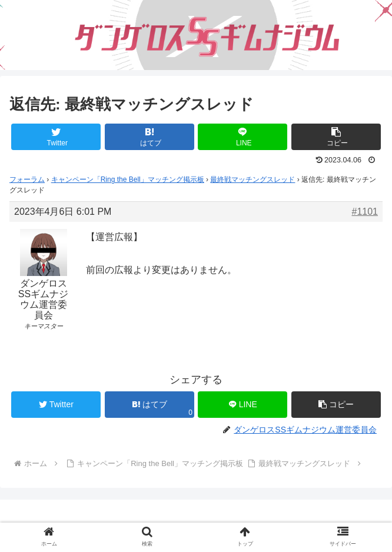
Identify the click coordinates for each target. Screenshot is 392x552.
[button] (336, 137)
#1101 (365, 212)
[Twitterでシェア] (56, 137)
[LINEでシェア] (242, 137)
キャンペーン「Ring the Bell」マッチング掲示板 (128, 179)
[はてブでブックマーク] (150, 137)
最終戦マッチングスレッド (253, 179)
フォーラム (27, 179)
